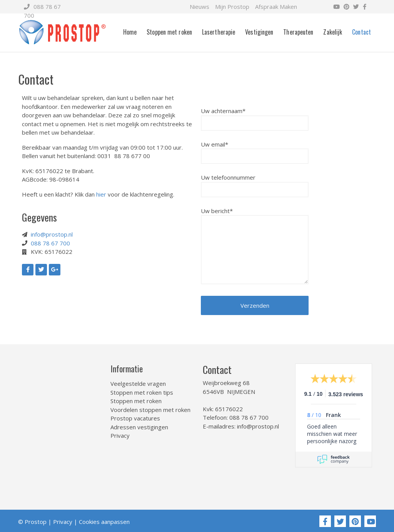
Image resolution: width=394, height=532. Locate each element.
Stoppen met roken (169, 32)
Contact (361, 32)
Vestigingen (259, 32)
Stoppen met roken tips (142, 392)
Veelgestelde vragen (138, 384)
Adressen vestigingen (139, 427)
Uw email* (255, 150)
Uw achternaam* (255, 117)
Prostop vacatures (135, 418)
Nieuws (200, 7)
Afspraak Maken (276, 7)
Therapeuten (298, 32)
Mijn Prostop (232, 7)
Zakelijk (333, 32)
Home (130, 32)
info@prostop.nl (52, 234)
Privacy (120, 435)
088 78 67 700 (50, 243)
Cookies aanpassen (104, 522)
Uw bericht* (255, 247)
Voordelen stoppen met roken (150, 410)
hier (101, 194)
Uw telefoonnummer (255, 183)
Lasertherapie (219, 32)
